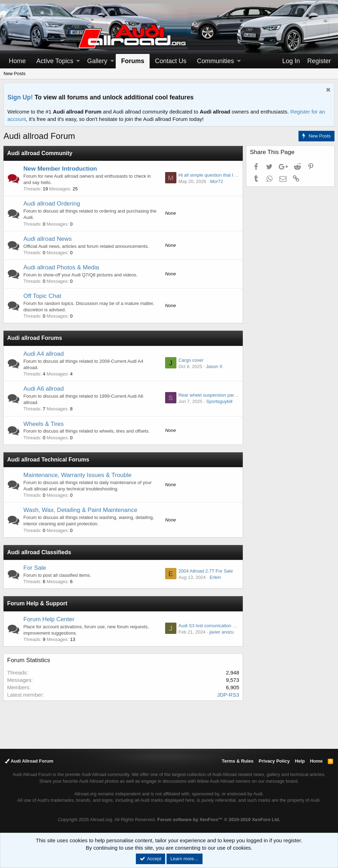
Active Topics (55, 61)
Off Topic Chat (43, 296)
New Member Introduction (61, 169)
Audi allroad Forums (35, 338)
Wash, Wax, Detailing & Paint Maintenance (81, 510)
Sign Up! (20, 97)
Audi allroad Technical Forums (49, 460)
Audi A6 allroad (44, 389)
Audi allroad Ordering (52, 204)
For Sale (35, 568)
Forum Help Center (49, 619)
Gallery (97, 61)
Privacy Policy (274, 761)
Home (17, 61)
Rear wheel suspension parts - (209, 395)
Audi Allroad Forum (29, 761)
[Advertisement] (169, 724)
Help (300, 761)
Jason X (214, 366)
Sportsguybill (219, 401)
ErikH (215, 577)
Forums (133, 61)
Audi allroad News (48, 239)
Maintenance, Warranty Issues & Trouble (78, 475)
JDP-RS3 (228, 695)
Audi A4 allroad (44, 354)
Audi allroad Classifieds (39, 552)
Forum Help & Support (38, 603)
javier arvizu (221, 632)
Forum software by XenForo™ (219, 820)
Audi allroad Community (40, 153)
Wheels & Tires (44, 424)
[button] (78, 61)
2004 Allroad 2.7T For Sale (205, 571)
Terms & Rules (237, 761)
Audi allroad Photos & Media (62, 267)
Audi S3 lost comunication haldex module (220, 626)
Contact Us (171, 61)
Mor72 (216, 181)
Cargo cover (191, 360)
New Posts (14, 74)
